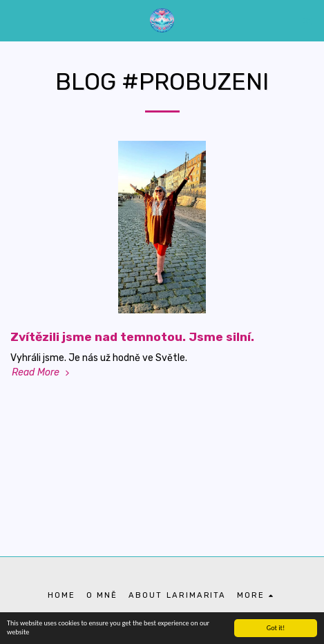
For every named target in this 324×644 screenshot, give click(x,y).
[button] (15, 20)
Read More (42, 372)
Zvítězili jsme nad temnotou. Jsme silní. (132, 337)
